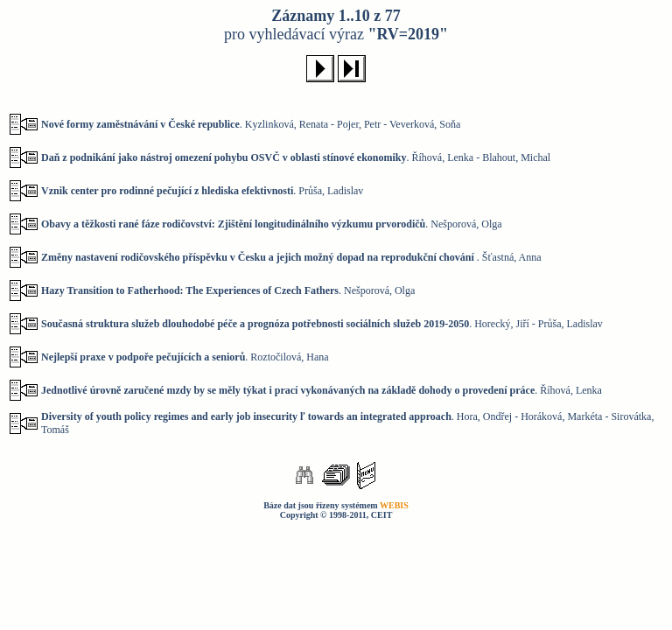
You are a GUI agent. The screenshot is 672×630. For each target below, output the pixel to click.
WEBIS (394, 505)
